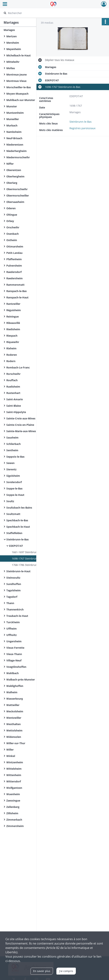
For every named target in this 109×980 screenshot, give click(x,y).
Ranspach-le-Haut (17, 297)
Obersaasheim (15, 202)
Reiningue (13, 317)
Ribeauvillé (13, 323)
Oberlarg (12, 183)
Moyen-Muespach (17, 94)
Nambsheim (14, 132)
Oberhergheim (15, 176)
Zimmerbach (14, 820)
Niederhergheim (17, 151)
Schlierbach (14, 444)
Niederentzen (15, 145)
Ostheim (12, 240)
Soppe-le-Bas (14, 488)
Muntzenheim (15, 113)
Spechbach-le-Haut (18, 527)
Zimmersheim (15, 826)
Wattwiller (13, 705)
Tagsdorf (12, 597)
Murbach (12, 125)
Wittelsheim (14, 769)
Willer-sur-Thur (16, 743)
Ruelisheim (13, 387)
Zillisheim (12, 813)
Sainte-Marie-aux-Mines (21, 431)
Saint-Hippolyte (16, 412)
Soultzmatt (13, 514)
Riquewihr (13, 342)
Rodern (11, 361)
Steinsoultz (13, 578)
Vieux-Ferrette (15, 648)
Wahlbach (13, 673)
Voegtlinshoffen (16, 667)
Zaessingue (13, 801)
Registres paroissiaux (82, 128)
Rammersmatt (15, 285)
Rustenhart (13, 393)
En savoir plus (42, 971)
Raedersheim (15, 278)
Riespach (12, 336)
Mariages (9, 30)
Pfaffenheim (14, 259)
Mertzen (12, 36)
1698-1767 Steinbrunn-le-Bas (29, 559)
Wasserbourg (15, 699)
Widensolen (14, 737)
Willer (10, 750)
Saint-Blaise (14, 406)
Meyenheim (14, 49)
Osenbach (13, 234)
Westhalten (14, 724)
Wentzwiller (14, 718)
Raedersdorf (14, 272)
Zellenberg (13, 807)
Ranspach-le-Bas (17, 291)
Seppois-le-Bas (15, 457)
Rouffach (12, 380)
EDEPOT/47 (16, 546)
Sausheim (12, 438)
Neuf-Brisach (14, 138)
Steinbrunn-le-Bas (18, 539)
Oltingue (12, 215)
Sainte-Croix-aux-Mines (21, 418)
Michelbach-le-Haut (18, 55)
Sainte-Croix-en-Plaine (20, 425)
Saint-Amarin (15, 399)
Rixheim (11, 348)
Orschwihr (13, 227)
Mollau (11, 68)
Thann (10, 603)
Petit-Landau (14, 253)
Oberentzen (14, 170)
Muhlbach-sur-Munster (21, 100)
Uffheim (12, 629)
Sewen (10, 463)
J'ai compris (66, 971)
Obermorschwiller (18, 196)
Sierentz (11, 469)
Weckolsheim (15, 711)
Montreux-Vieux (16, 81)
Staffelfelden (14, 533)
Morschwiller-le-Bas (19, 87)
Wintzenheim (15, 762)
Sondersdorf (14, 482)
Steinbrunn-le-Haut (18, 571)
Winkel (11, 756)
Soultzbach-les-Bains (19, 508)
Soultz (10, 501)
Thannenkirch (15, 609)
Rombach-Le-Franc (18, 367)
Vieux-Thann (14, 654)
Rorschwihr (13, 374)
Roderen (12, 355)
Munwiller (13, 119)
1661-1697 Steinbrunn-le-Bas (29, 552)
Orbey (10, 221)
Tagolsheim (14, 590)
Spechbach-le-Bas (17, 520)
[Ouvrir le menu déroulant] (5, 4)
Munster (12, 106)
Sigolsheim (13, 476)
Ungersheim (14, 641)
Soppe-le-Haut (15, 495)
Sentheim (12, 450)
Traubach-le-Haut (17, 616)
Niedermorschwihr (18, 157)
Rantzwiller (13, 304)
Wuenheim (13, 794)
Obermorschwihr (17, 189)
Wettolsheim (14, 730)
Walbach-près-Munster (21, 680)
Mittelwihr (13, 62)
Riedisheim (13, 329)
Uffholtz (12, 635)
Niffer (10, 164)
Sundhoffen (14, 584)
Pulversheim (14, 266)
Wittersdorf (14, 781)
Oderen (11, 208)
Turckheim (13, 622)
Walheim (12, 692)
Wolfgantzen (14, 788)
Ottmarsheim (15, 246)
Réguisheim (14, 310)
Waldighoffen (15, 686)
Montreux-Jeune (17, 75)
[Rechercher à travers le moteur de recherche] (51, 13)
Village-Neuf (14, 660)
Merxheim (13, 43)
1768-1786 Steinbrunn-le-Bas (29, 565)
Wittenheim (14, 775)
